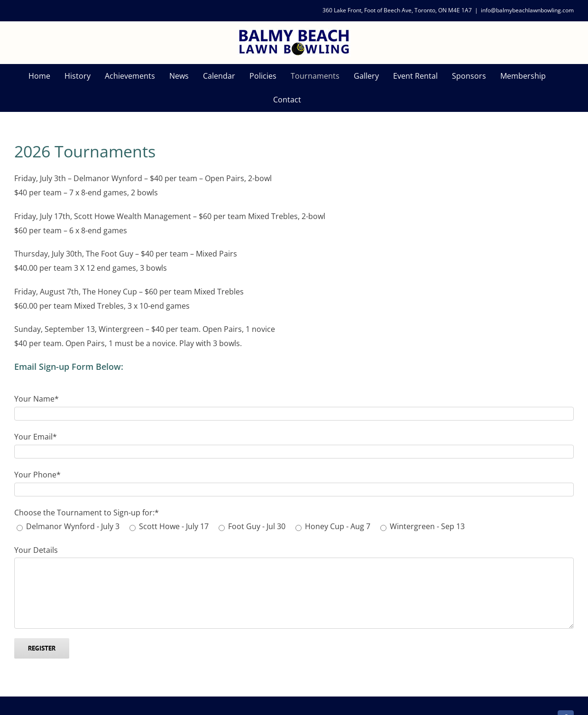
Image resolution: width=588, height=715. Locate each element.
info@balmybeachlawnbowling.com (527, 10)
